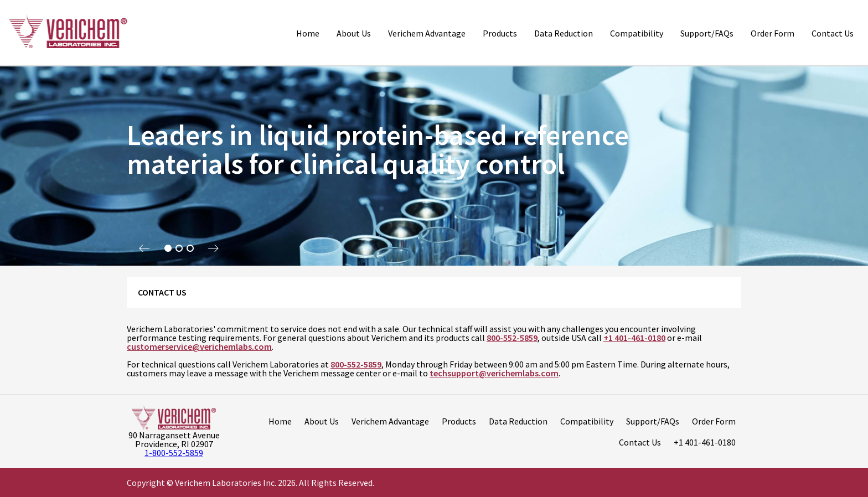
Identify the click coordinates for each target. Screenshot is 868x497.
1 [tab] (168, 249)
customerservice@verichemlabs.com (199, 346)
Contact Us (833, 33)
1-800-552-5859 (174, 453)
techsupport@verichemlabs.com (494, 373)
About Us (354, 33)
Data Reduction (564, 33)
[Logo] (68, 32)
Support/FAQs (707, 33)
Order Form (773, 33)
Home (308, 33)
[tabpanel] (434, 166)
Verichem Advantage (427, 33)
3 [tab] (190, 249)
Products (500, 33)
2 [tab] (179, 249)
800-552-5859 (512, 338)
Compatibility (637, 33)
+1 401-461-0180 (634, 338)
